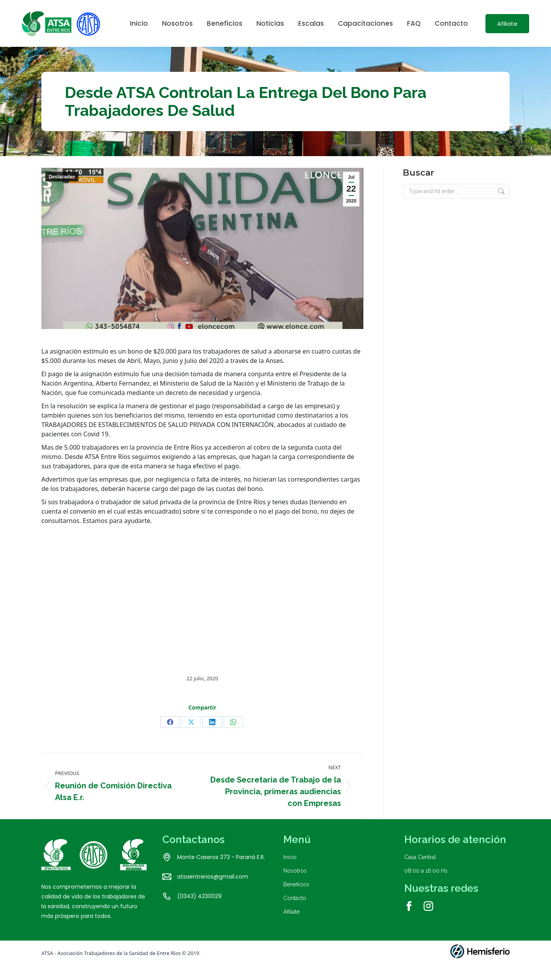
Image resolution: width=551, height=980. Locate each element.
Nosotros (295, 885)
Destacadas (62, 191)
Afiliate (291, 926)
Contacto (295, 912)
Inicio (290, 871)
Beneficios (296, 898)
